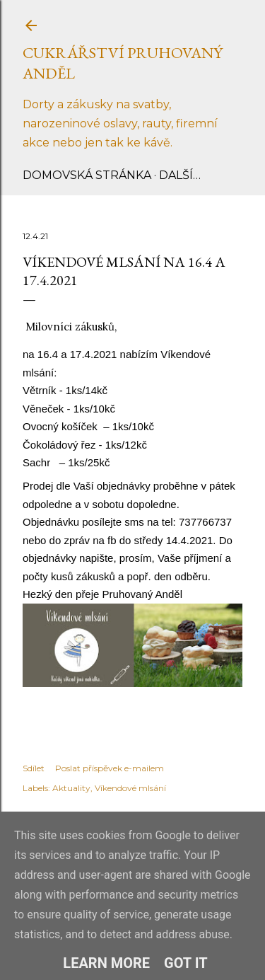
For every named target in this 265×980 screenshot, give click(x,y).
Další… (180, 175)
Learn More (106, 963)
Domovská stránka (87, 175)
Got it (186, 963)
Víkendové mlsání (130, 788)
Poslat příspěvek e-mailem (110, 768)
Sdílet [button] (34, 768)
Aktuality (71, 788)
